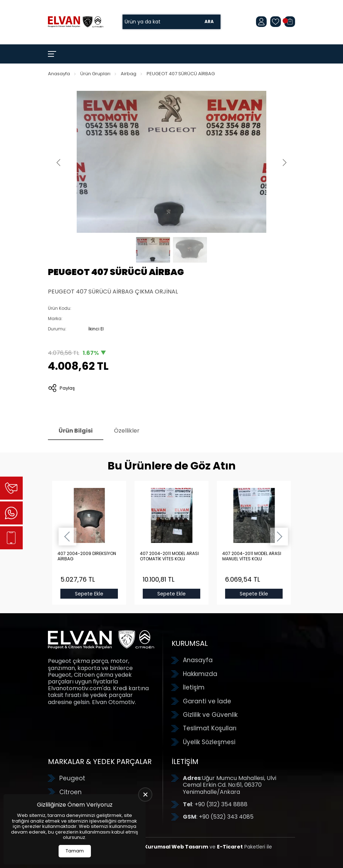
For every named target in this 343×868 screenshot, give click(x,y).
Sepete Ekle (89, 594)
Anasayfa (59, 74)
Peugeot (72, 778)
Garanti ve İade (207, 701)
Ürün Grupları (95, 74)
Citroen (70, 792)
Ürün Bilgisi (76, 431)
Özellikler (127, 431)
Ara (209, 22)
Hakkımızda (200, 674)
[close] (145, 795)
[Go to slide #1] (153, 250)
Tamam (75, 851)
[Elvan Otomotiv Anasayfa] (76, 22)
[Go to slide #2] (190, 250)
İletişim (194, 687)
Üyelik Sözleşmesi (209, 742)
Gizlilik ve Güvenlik (210, 715)
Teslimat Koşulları (210, 728)
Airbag (129, 74)
